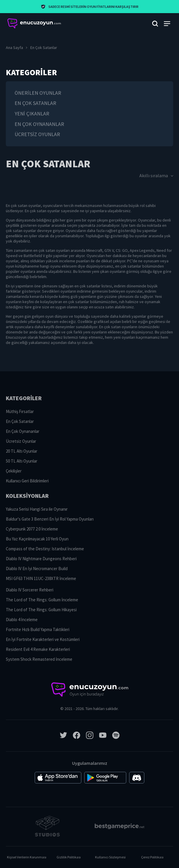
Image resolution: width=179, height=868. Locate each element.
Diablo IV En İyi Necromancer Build (37, 569)
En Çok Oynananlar (39, 124)
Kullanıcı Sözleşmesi (110, 857)
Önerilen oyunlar (38, 93)
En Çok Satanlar (35, 103)
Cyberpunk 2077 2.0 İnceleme (32, 529)
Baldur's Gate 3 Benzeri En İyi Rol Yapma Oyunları (50, 519)
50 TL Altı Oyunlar (22, 461)
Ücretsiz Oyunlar (37, 134)
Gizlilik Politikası (69, 857)
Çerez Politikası (152, 857)
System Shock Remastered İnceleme (39, 659)
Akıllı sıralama (156, 175)
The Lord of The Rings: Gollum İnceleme (42, 600)
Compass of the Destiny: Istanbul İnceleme (45, 549)
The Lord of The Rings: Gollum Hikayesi (41, 610)
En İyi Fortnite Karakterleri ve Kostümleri (43, 639)
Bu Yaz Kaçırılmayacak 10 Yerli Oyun (37, 539)
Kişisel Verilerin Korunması (27, 857)
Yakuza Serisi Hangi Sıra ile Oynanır (37, 509)
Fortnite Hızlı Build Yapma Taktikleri (38, 629)
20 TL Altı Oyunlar (22, 451)
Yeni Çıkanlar (32, 114)
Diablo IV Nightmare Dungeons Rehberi (41, 559)
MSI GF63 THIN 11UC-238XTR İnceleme (41, 578)
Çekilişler (14, 471)
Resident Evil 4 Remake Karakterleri (38, 649)
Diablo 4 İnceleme (22, 620)
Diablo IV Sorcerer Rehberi (30, 590)
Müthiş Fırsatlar (20, 411)
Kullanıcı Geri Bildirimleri (27, 481)
